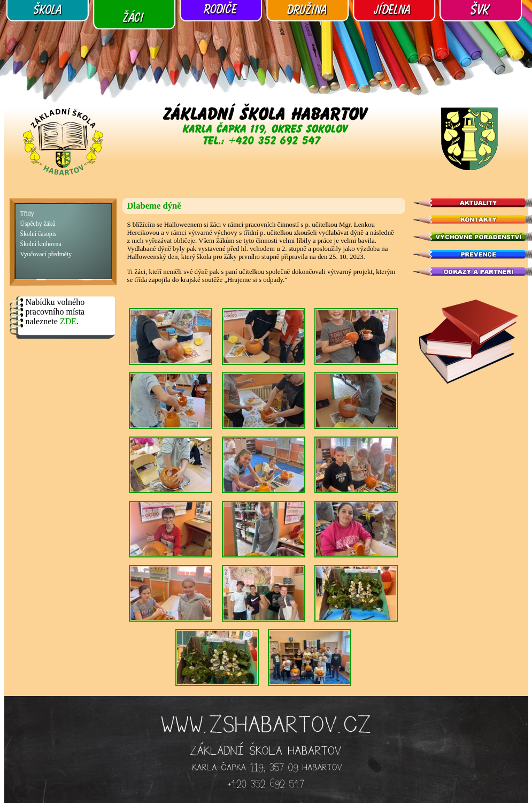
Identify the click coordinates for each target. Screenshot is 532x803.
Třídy (27, 214)
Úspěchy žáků (38, 224)
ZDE (68, 321)
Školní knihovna (41, 244)
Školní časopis (38, 234)
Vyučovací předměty (46, 254)
